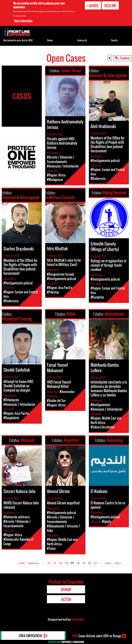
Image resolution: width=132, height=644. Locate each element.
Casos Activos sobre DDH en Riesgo (97, 636)
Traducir (125, 58)
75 (60, 563)
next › (109, 563)
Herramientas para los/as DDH (18, 40)
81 (96, 563)
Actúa (66, 599)
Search (114, 40)
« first (21, 563)
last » (118, 563)
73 (49, 563)
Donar (50, 40)
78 (78, 563)
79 (84, 563)
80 (90, 563)
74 (55, 563)
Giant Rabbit (78, 619)
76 (66, 563)
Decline (110, 5)
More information (23, 20)
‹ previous (33, 563)
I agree (93, 5)
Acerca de (82, 40)
